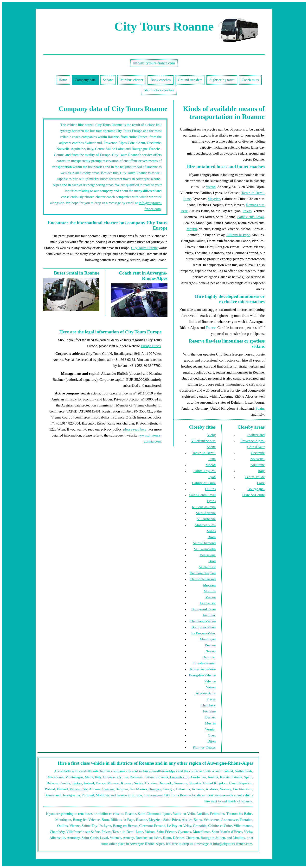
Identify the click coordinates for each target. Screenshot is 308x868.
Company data (85, 80)
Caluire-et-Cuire (204, 483)
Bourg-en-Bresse (203, 609)
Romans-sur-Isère (203, 669)
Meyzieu (214, 199)
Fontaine (209, 711)
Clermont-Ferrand (203, 579)
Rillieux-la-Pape (238, 235)
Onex (212, 735)
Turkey (77, 783)
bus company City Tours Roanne (167, 795)
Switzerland (256, 435)
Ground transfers (190, 80)
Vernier (210, 729)
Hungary (155, 789)
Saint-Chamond (204, 543)
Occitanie (258, 453)
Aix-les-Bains (206, 693)
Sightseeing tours (222, 80)
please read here (135, 429)
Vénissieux (208, 555)
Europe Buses (151, 346)
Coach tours (250, 80)
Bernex (210, 717)
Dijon (212, 741)
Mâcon (211, 465)
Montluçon (208, 639)
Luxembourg (179, 777)
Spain (260, 408)
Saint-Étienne (206, 513)
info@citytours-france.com (154, 63)
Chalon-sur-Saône (203, 621)
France (211, 328)
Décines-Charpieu (203, 573)
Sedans (108, 80)
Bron (212, 561)
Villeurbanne (206, 519)
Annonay (209, 615)
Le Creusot (208, 603)
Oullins (210, 489)
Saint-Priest (207, 567)
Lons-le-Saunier (204, 663)
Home (63, 80)
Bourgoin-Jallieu (204, 627)
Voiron (211, 187)
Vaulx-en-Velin (205, 549)
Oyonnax (209, 657)
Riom (212, 537)
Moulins (210, 591)
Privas (247, 211)
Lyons (211, 501)
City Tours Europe (144, 248)
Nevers (211, 651)
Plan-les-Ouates (204, 747)
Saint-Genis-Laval (250, 217)
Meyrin (192, 229)
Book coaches (160, 80)
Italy (261, 471)
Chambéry (208, 705)
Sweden (108, 789)
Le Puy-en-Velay (203, 633)
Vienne (211, 597)
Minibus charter (132, 80)
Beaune (210, 645)
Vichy (211, 435)
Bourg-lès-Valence (202, 675)
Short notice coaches (159, 90)
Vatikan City (78, 789)
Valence (210, 681)
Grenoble (200, 826)
